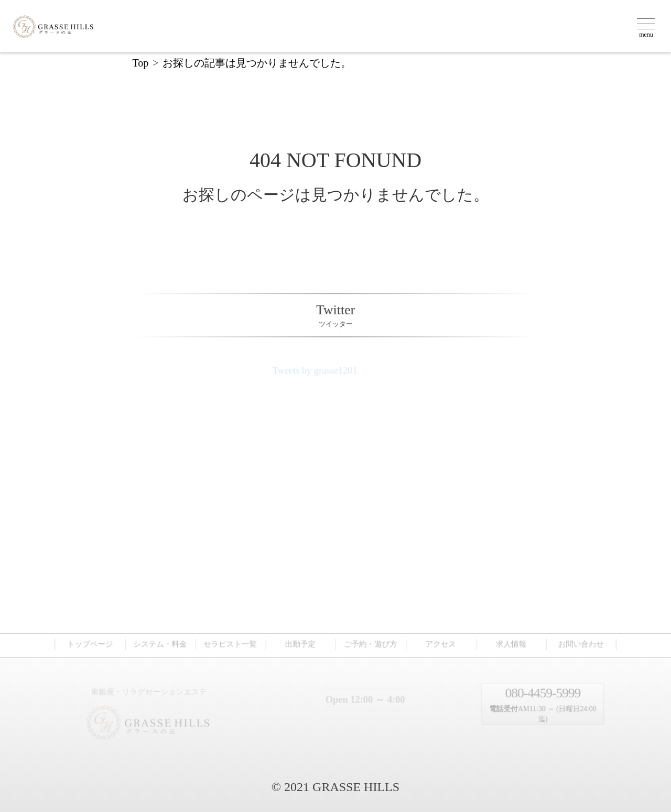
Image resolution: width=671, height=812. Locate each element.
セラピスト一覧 (231, 643)
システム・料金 (162, 643)
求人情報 (509, 643)
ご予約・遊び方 (370, 643)
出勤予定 (301, 643)
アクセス (439, 643)
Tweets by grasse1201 (322, 372)
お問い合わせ (578, 643)
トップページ (93, 643)
